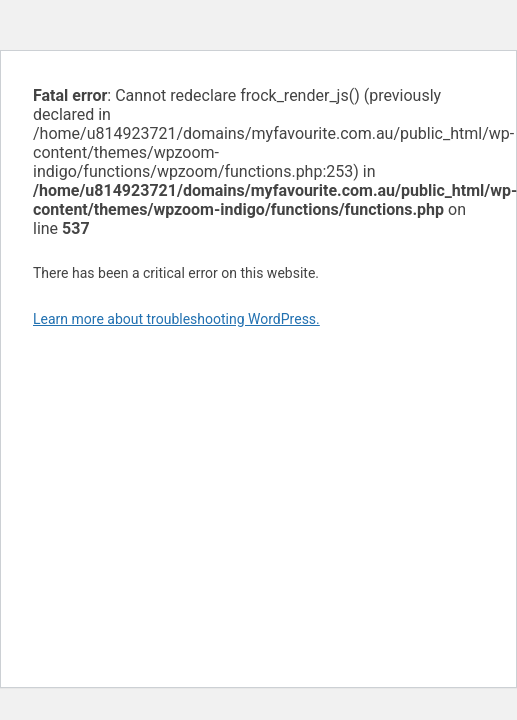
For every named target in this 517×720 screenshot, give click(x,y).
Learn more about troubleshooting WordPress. (176, 319)
